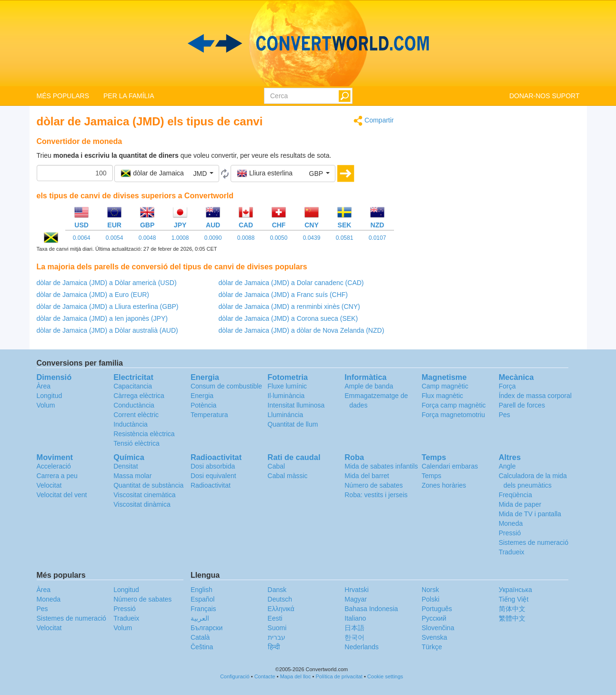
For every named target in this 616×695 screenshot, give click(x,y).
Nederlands (362, 647)
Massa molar (132, 476)
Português (437, 609)
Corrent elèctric (136, 415)
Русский (434, 618)
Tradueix (512, 552)
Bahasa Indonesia (371, 609)
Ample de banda (369, 386)
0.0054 (115, 238)
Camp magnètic (445, 386)
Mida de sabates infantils (381, 466)
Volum (46, 405)
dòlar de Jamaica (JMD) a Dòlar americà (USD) (107, 283)
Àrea (44, 386)
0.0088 (246, 238)
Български (207, 628)
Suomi (277, 628)
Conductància (134, 405)
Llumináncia (286, 415)
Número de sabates (374, 485)
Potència (203, 405)
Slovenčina (438, 628)
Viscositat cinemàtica (144, 495)
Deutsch (280, 599)
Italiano (355, 618)
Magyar (356, 599)
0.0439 (312, 238)
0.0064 (82, 238)
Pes (505, 415)
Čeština (202, 647)
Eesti (275, 618)
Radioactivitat (211, 485)
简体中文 (512, 609)
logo (308, 43)
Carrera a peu (57, 476)
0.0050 (279, 238)
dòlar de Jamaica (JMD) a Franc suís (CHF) (283, 295)
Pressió (510, 533)
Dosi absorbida (213, 466)
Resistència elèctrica (144, 434)
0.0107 (378, 238)
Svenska (434, 637)
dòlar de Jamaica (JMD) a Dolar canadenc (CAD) (291, 283)
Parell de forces (522, 405)
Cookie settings (385, 676)
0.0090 (213, 238)
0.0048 (147, 238)
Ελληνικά (281, 609)
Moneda (511, 523)
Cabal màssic (288, 476)
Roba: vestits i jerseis (376, 495)
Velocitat (49, 485)
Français (203, 609)
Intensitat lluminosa (296, 405)
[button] (167, 174)
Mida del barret (367, 476)
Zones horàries (444, 485)
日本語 (354, 628)
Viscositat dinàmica (142, 504)
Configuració (235, 676)
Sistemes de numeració (534, 542)
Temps (431, 476)
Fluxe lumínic (287, 386)
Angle (507, 466)
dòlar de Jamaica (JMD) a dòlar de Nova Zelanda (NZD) (302, 330)
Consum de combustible (226, 386)
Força (507, 386)
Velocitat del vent (62, 495)
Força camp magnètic (454, 405)
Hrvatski (357, 590)
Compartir (374, 121)
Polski (430, 599)
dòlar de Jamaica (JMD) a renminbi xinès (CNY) (289, 307)
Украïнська (515, 590)
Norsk (430, 590)
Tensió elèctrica (136, 443)
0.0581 (345, 238)
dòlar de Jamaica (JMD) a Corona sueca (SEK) (288, 318)
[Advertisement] (494, 182)
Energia (202, 396)
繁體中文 (512, 618)
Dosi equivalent (213, 476)
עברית (277, 637)
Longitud (50, 396)
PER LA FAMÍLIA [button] (129, 96)
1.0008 (180, 238)
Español (203, 599)
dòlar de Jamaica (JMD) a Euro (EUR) (93, 295)
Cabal (277, 466)
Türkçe (432, 647)
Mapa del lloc (296, 676)
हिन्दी (274, 647)
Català (200, 637)
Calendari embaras (450, 466)
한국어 (354, 637)
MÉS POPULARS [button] (63, 96)
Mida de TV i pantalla (530, 514)
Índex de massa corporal (535, 396)
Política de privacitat (339, 676)
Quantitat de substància (148, 485)
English (202, 590)
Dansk (277, 590)
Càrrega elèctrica (139, 396)
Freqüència (515, 495)
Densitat (126, 466)
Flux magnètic (442, 396)
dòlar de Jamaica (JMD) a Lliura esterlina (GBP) (108, 307)
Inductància (131, 424)
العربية (200, 618)
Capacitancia (133, 386)
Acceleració (54, 466)
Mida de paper (520, 504)
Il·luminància (286, 396)
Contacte (265, 676)
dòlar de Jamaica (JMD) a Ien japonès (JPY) (102, 318)
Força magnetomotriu (453, 415)
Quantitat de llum (293, 424)
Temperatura (209, 415)
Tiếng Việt (514, 599)
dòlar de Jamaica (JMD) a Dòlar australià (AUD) (107, 330)
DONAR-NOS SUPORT (545, 96)
